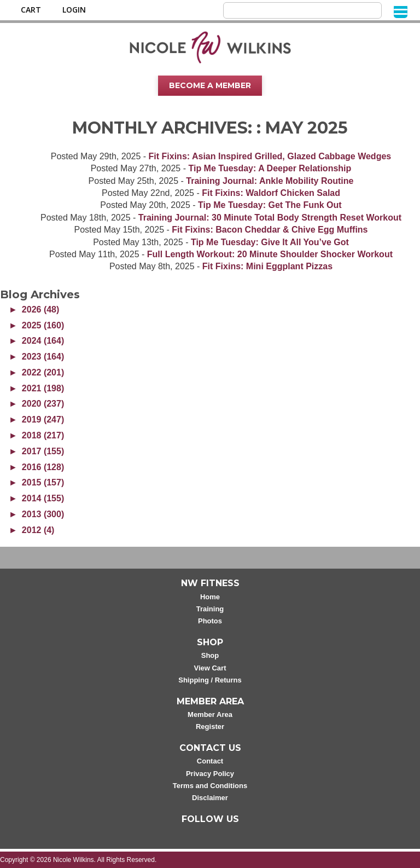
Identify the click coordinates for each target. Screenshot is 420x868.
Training (210, 609)
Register (210, 727)
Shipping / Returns (210, 680)
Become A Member (210, 85)
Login (74, 10)
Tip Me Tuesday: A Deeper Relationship (270, 168)
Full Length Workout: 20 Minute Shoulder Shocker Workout (270, 254)
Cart (31, 10)
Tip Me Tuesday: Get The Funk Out (270, 205)
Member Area (210, 714)
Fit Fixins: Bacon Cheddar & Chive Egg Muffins (270, 230)
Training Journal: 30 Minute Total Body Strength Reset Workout (270, 218)
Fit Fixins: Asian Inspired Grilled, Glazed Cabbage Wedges (270, 156)
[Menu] (401, 11)
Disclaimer (210, 798)
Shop (210, 655)
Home (210, 597)
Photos (210, 621)
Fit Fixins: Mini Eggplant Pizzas (267, 266)
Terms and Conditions (210, 786)
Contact (210, 761)
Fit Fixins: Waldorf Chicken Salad (271, 193)
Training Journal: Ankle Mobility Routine (270, 181)
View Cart (210, 668)
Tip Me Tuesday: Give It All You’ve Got (270, 242)
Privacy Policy (210, 774)
